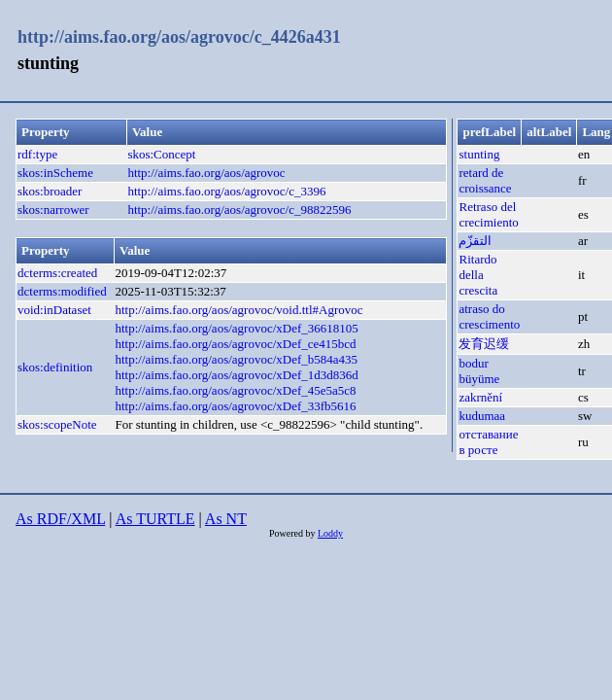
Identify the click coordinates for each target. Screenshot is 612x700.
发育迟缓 (484, 344)
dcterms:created (57, 273)
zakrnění (480, 397)
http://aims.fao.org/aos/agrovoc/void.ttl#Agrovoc (238, 310)
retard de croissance (485, 180)
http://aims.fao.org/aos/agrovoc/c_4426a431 (179, 37)
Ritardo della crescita (478, 275)
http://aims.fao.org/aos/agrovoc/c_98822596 (239, 210)
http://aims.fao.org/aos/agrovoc (206, 173)
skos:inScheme (55, 173)
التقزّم (475, 241)
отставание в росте (488, 442)
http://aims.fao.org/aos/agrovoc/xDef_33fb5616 (235, 406)
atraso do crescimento (489, 316)
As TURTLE (155, 519)
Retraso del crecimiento (488, 214)
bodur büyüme (479, 371)
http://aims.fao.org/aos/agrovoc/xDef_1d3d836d (236, 375)
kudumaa (482, 416)
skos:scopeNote (57, 424)
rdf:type (37, 154)
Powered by (293, 533)
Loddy (330, 533)
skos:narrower (53, 210)
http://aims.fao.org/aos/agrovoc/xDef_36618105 (236, 328)
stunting (479, 154)
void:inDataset (54, 310)
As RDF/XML (60, 519)
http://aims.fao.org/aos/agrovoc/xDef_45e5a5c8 (235, 390)
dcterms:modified (62, 291)
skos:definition (55, 367)
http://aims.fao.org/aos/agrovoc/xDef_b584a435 (236, 359)
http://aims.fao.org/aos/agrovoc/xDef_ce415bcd (235, 344)
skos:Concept (161, 154)
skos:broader (50, 191)
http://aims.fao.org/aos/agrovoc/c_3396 (226, 191)
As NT (226, 519)
